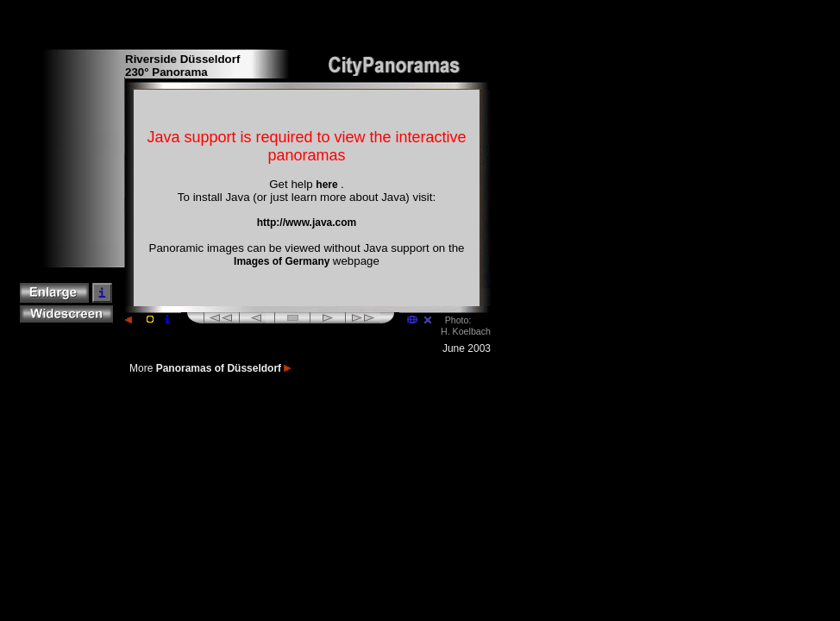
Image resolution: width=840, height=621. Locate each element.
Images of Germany (283, 261)
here (328, 185)
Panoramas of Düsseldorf (224, 368)
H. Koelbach (466, 331)
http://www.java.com (307, 223)
